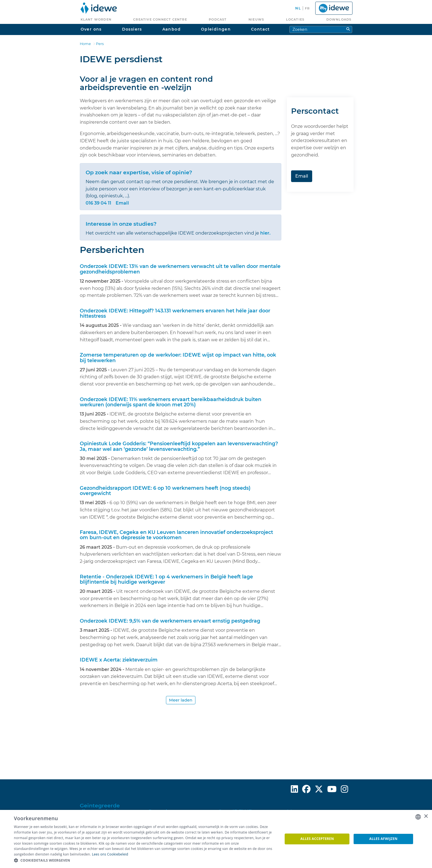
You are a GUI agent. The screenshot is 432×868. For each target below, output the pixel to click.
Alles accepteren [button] (317, 839)
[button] (144, 860)
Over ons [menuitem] (91, 29)
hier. (265, 233)
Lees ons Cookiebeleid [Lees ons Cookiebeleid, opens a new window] (110, 854)
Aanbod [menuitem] (172, 29)
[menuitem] (99, 8)
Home (85, 44)
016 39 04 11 (98, 203)
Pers (100, 44)
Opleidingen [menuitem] (216, 29)
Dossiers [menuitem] (132, 29)
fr (307, 8)
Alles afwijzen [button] (383, 839)
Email (122, 203)
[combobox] (418, 817)
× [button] (426, 816)
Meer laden (181, 700)
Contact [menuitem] (260, 29)
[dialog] (216, 839)
